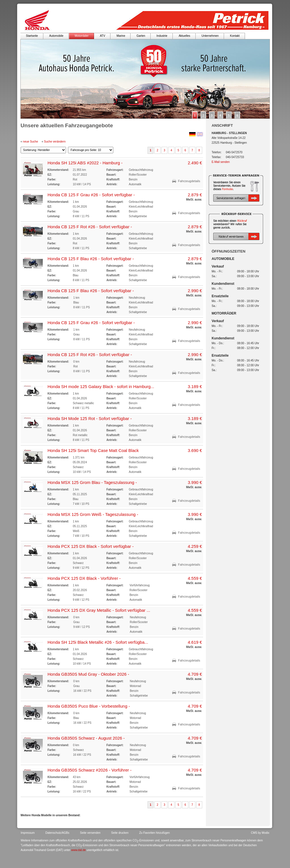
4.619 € (195, 642)
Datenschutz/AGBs (57, 833)
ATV (103, 36)
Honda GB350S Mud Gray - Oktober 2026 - (88, 674)
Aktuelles (185, 36)
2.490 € (195, 163)
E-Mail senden (221, 162)
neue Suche (30, 142)
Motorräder (82, 36)
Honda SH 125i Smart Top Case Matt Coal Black (93, 450)
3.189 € (195, 386)
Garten (141, 36)
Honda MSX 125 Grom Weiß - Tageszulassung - (93, 514)
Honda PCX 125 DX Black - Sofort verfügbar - (91, 546)
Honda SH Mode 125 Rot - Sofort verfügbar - (90, 418)
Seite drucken (120, 833)
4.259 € (195, 546)
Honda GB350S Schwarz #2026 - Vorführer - (90, 770)
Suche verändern (55, 142)
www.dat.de (78, 850)
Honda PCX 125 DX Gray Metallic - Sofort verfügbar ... (99, 610)
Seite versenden (90, 833)
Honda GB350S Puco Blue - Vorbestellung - (89, 706)
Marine (121, 36)
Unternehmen (210, 36)
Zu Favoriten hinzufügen (155, 833)
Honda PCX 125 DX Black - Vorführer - (84, 578)
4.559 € (195, 578)
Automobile (56, 36)
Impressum (28, 833)
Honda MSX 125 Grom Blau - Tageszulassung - (92, 482)
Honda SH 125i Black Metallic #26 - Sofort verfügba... (98, 642)
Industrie (162, 36)
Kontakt (235, 36)
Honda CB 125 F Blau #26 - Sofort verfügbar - (91, 259)
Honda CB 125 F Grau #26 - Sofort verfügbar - (91, 195)
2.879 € (195, 195)
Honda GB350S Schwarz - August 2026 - (86, 738)
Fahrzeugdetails (189, 181)
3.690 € (195, 450)
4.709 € (195, 674)
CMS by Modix (260, 833)
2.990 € (195, 291)
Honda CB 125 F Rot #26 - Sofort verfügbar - (90, 227)
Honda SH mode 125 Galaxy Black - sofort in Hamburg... (101, 386)
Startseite (32, 36)
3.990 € (195, 482)
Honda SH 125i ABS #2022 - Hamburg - (85, 163)
